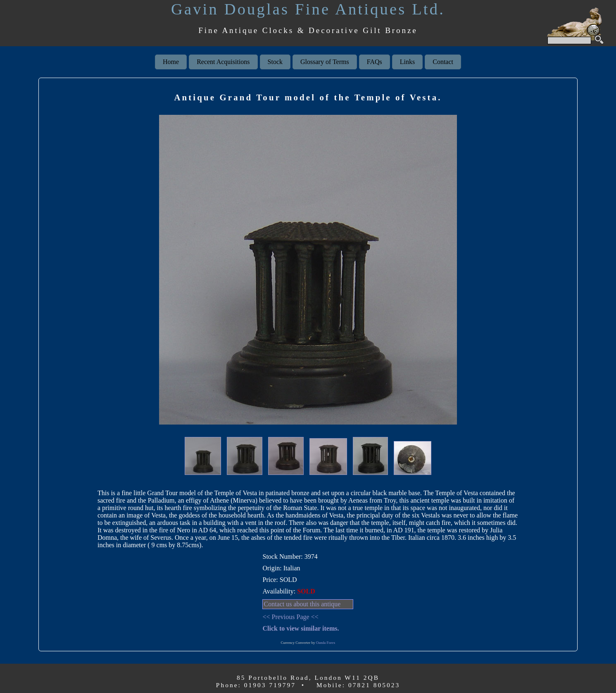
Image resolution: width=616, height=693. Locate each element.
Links (407, 62)
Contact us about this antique (302, 604)
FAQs (375, 62)
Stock (275, 62)
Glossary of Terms (325, 62)
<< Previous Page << (290, 617)
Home (171, 62)
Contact (443, 62)
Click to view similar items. (301, 628)
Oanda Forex (326, 643)
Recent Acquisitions (223, 62)
